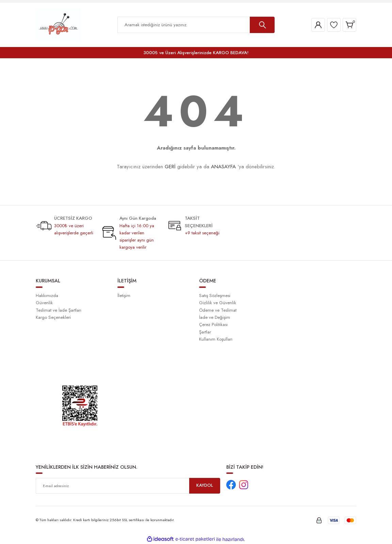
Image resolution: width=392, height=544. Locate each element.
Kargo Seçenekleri (53, 317)
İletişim (124, 296)
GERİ (170, 167)
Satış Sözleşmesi (215, 296)
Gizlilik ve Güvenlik (218, 303)
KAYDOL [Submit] (205, 486)
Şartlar (205, 332)
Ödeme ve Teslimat (218, 310)
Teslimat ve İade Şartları (59, 310)
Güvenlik (44, 303)
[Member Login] (318, 25)
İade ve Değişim (215, 317)
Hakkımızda (47, 296)
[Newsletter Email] (128, 486)
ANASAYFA (223, 167)
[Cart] (349, 25)
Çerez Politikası (213, 324)
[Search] (196, 25)
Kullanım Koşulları (216, 339)
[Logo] (58, 25)
